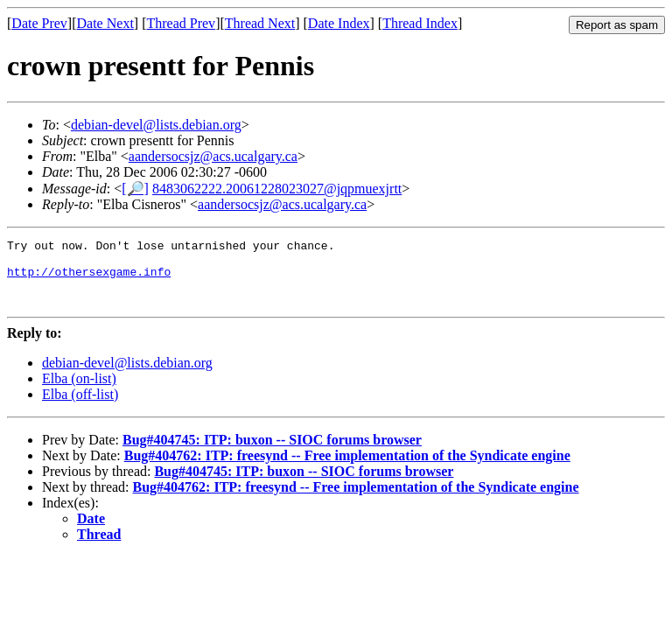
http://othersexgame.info (89, 279)
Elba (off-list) (80, 407)
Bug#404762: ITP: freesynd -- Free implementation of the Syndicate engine (347, 469)
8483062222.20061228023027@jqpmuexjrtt (277, 189)
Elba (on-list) (79, 392)
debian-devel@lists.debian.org (156, 125)
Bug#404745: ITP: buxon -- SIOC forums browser (272, 453)
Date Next (105, 23)
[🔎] (135, 189)
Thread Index (420, 23)
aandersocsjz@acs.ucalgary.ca (213, 156)
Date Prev (39, 23)
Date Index (339, 23)
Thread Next (260, 23)
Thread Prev (181, 23)
